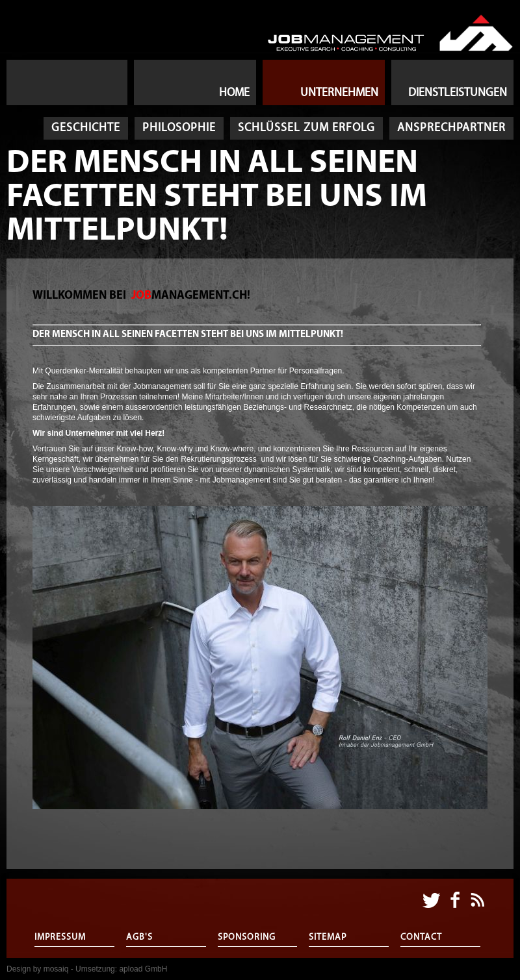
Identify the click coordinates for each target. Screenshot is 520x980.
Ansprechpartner (451, 128)
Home (234, 93)
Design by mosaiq (37, 969)
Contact (421, 937)
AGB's (139, 937)
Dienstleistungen (458, 93)
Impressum (60, 937)
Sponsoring (247, 937)
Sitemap (328, 937)
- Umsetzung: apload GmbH (119, 969)
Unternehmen (339, 93)
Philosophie (179, 128)
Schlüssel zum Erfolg (306, 128)
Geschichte (86, 128)
